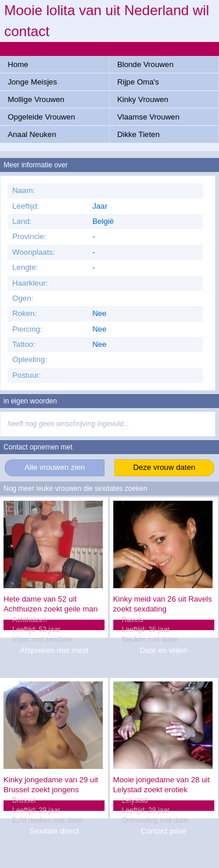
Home (18, 64)
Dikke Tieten (139, 134)
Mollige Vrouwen (36, 99)
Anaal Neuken (32, 134)
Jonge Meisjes (32, 82)
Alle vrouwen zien (55, 467)
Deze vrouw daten (164, 467)
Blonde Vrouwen (145, 64)
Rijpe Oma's (138, 82)
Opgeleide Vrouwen (41, 117)
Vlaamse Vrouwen (149, 117)
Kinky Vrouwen (143, 99)
